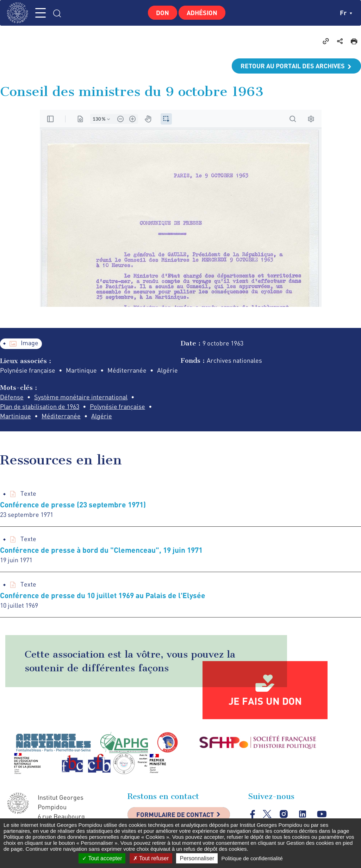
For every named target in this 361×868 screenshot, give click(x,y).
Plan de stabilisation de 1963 (40, 406)
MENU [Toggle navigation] (41, 13)
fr (346, 13)
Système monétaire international (81, 397)
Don (163, 13)
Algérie (102, 416)
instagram (284, 814)
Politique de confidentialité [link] (252, 858)
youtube (322, 814)
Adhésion (202, 13)
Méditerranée (61, 416)
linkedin (303, 814)
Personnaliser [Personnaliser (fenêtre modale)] (197, 858)
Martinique (15, 416)
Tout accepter (102, 858)
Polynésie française (117, 406)
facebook (253, 814)
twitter (267, 814)
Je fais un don (265, 701)
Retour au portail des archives (293, 66)
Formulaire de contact (175, 815)
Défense (12, 397)
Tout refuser (151, 858)
